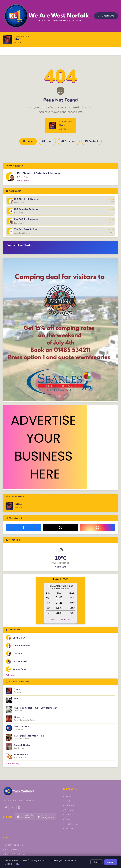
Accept (111, 862)
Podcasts (69, 815)
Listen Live (106, 16)
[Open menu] (7, 51)
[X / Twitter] (61, 527)
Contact (92, 141)
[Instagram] (98, 527)
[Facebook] (24, 527)
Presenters (70, 810)
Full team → (12, 675)
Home (28, 141)
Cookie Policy (12, 864)
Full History (13, 764)
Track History (72, 824)
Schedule (69, 141)
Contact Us (70, 828)
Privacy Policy (12, 849)
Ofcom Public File (14, 845)
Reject (97, 862)
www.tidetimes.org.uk (60, 620)
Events (68, 819)
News (47, 141)
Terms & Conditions (15, 854)
